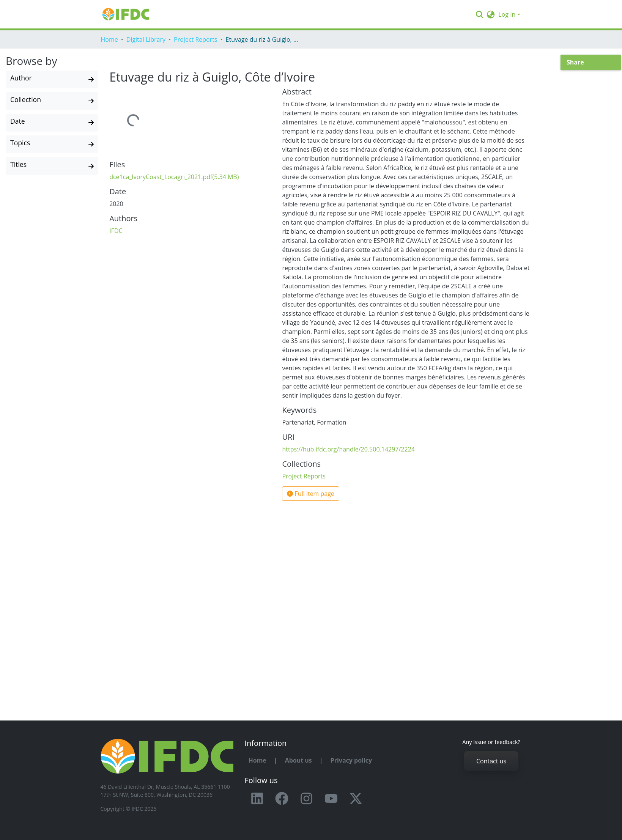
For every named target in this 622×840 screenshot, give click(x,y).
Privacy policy (351, 760)
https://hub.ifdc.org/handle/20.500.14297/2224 (348, 449)
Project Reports (195, 39)
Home (109, 39)
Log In (507, 14)
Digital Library (146, 39)
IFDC (116, 231)
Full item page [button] (311, 494)
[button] (491, 14)
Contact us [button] (491, 761)
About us (298, 760)
